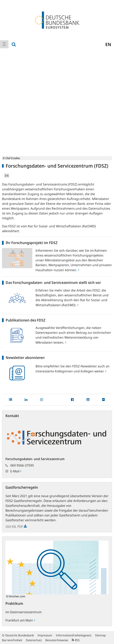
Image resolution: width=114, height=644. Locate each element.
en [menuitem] (108, 44)
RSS (76, 640)
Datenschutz (34, 640)
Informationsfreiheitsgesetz (74, 635)
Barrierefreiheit (12, 640)
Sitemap (100, 635)
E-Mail (16, 471)
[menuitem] (4, 44)
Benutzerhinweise (57, 640)
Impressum (45, 635)
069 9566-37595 (22, 465)
